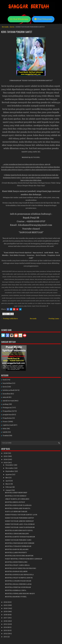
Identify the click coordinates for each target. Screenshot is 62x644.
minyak (5, 397)
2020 (6, 608)
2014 (6, 627)
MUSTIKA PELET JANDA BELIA (17, 565)
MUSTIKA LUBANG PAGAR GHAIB (18, 581)
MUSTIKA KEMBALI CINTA (16, 590)
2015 (6, 624)
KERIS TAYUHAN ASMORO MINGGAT (19, 521)
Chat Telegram (43, 19)
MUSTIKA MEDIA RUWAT (15, 502)
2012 (6, 634)
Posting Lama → (55, 319)
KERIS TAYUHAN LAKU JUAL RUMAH (20, 524)
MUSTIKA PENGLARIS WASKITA (18, 508)
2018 (6, 615)
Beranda (5, 27)
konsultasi (7, 394)
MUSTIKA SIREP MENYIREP (16, 493)
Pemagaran (7, 408)
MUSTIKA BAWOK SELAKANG (17, 549)
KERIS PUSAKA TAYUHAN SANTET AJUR (21, 515)
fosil (4, 380)
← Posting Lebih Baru (9, 319)
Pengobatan (7, 418)
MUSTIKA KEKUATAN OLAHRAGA (18, 505)
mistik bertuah (8, 401)
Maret (8, 484)
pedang (6, 404)
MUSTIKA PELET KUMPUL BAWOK (19, 578)
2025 (6, 456)
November (10, 468)
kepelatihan (7, 383)
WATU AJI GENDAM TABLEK (16, 512)
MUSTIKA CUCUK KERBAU (16, 496)
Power (5, 422)
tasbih (5, 432)
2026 (6, 453)
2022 (6, 602)
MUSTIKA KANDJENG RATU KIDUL (19, 530)
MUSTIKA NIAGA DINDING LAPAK (18, 584)
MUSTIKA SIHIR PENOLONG (16, 562)
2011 (6, 637)
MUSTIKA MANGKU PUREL (16, 597)
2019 (6, 611)
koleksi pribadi (8, 390)
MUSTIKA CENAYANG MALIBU (17, 534)
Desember (10, 465)
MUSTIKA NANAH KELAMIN (16, 571)
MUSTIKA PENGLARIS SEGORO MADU (20, 594)
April (8, 481)
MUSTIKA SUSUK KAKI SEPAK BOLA (19, 575)
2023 (6, 463)
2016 (6, 621)
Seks (4, 429)
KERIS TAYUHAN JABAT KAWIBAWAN (20, 527)
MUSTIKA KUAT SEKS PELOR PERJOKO (21, 568)
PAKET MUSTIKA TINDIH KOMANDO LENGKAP (24, 559)
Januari (9, 490)
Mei (7, 478)
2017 (6, 618)
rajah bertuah (8, 425)
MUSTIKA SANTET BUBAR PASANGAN (20, 537)
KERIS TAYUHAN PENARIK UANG (18, 540)
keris (12, 27)
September (10, 471)
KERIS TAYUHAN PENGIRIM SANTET (17, 32)
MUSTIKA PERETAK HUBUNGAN (18, 587)
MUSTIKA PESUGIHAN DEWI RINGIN (20, 543)
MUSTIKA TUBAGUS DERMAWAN (18, 546)
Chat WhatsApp (19, 19)
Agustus (9, 474)
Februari (9, 487)
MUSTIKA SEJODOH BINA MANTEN (19, 556)
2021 (6, 605)
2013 (6, 630)
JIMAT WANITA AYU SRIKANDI (17, 499)
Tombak (6, 436)
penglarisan (7, 415)
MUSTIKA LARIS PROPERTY (16, 553)
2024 (6, 459)
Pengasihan (7, 411)
